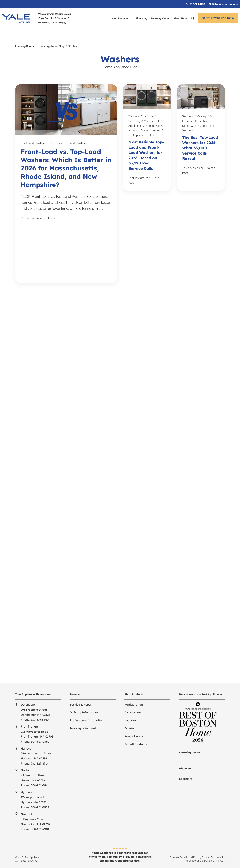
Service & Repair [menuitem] (81, 694)
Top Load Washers (75, 134)
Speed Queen (154, 116)
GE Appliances (137, 125)
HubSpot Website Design (198, 850)
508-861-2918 (40, 819)
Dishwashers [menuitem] (133, 702)
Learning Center (25, 37)
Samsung (134, 112)
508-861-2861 (40, 775)
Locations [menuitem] (186, 768)
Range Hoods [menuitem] (133, 726)
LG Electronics (203, 112)
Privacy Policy (201, 847)
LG (152, 125)
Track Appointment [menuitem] (83, 718)
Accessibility (218, 847)
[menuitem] (196, 4)
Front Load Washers (33, 134)
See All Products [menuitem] (135, 734)
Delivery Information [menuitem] (84, 702)
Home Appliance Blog (51, 37)
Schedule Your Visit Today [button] (218, 18)
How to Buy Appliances (146, 121)
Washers (54, 134)
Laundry (148, 107)
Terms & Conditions (181, 847)
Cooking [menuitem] (130, 718)
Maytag (201, 107)
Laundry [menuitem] (130, 710)
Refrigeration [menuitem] (133, 694)
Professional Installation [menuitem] (87, 710)
